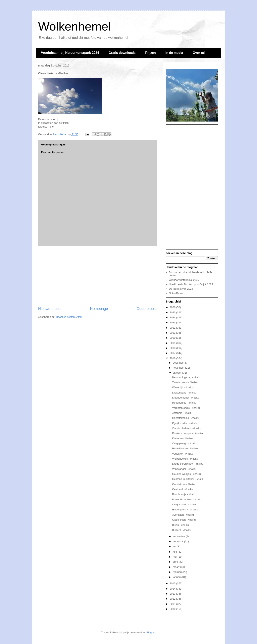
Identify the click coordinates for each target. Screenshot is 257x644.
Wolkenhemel (74, 26)
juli (175, 546)
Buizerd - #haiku (182, 530)
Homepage (99, 309)
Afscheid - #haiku (182, 413)
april (176, 562)
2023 (173, 323)
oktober (178, 373)
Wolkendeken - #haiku (185, 459)
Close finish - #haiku (184, 520)
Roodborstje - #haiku (184, 403)
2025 (173, 312)
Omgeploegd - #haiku (185, 443)
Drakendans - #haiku (184, 393)
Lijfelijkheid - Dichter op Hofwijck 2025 (191, 284)
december (179, 363)
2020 (173, 338)
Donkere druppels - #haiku (187, 433)
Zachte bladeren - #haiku (187, 428)
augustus (178, 541)
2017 (173, 353)
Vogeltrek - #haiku (183, 454)
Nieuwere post (50, 309)
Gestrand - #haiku (182, 489)
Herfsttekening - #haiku (186, 418)
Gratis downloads (122, 53)
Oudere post (147, 309)
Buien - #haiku (180, 525)
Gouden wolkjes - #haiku (186, 474)
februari (178, 572)
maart (177, 567)
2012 (173, 599)
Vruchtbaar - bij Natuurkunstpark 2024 (70, 53)
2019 (173, 343)
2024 (173, 317)
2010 (173, 609)
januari (177, 577)
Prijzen (150, 53)
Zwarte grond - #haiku (185, 382)
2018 (173, 348)
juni (175, 552)
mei (175, 557)
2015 (173, 583)
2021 (173, 333)
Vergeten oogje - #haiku (186, 408)
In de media (174, 53)
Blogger (151, 632)
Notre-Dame (176, 293)
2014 (173, 589)
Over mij (199, 53)
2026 (173, 307)
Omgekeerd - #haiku (184, 504)
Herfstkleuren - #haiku (185, 448)
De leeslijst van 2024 (181, 289)
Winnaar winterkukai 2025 (184, 280)
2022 (173, 328)
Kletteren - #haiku (182, 438)
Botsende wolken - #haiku (187, 499)
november (179, 368)
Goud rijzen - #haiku (184, 484)
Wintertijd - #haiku (183, 387)
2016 (173, 358)
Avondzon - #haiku (183, 515)
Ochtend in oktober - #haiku (188, 479)
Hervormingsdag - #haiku (187, 377)
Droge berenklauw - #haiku (188, 464)
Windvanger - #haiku (184, 469)
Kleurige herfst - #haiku (186, 398)
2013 (173, 594)
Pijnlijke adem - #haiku (185, 423)
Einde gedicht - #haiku (185, 510)
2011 (173, 604)
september (179, 536)
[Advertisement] (97, 276)
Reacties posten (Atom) (70, 317)
